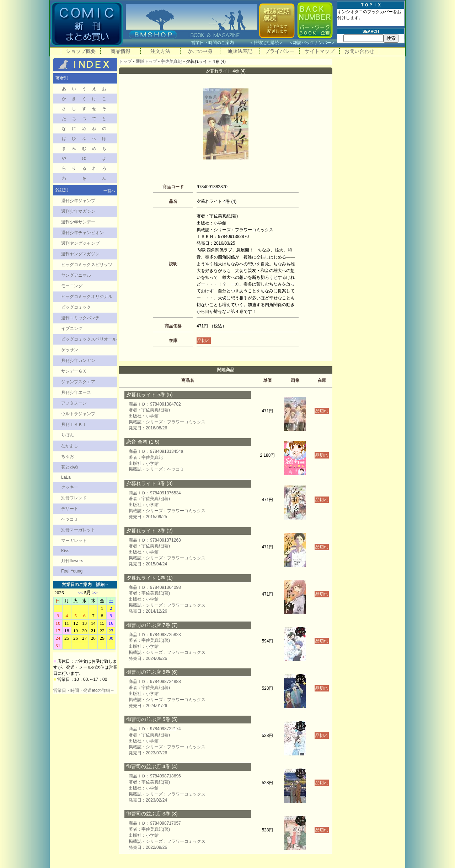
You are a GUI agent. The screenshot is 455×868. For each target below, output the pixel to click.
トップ (125, 61)
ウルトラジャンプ (78, 414)
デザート (70, 509)
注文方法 (160, 51)
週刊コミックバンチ (80, 318)
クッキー (70, 487)
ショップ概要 (81, 51)
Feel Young (72, 571)
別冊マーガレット (78, 530)
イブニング (72, 329)
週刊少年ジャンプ (78, 201)
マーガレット (74, 541)
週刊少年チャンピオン (82, 233)
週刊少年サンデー (78, 222)
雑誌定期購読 (266, 43)
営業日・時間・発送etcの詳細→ (84, 690)
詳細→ (102, 585)
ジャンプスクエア (78, 382)
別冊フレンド (74, 498)
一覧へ (109, 191)
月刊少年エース (76, 392)
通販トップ (146, 61)
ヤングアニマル (76, 275)
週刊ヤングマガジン (80, 254)
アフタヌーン (74, 403)
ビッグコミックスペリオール (89, 339)
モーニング (72, 286)
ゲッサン (70, 350)
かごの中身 (200, 51)
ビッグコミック (76, 307)
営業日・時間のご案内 (220, 43)
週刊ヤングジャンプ (80, 243)
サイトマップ (320, 51)
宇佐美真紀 (171, 61)
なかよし (70, 446)
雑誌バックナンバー (312, 43)
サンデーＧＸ (74, 371)
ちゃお (68, 456)
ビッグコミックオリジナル (87, 297)
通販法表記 (240, 51)
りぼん (68, 435)
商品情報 (121, 51)
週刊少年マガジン (78, 211)
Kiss (65, 551)
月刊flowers (72, 561)
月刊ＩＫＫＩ (74, 424)
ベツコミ (70, 519)
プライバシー (280, 51)
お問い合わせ (359, 51)
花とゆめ (70, 467)
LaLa (66, 477)
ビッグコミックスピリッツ (87, 265)
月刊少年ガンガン (78, 360)
